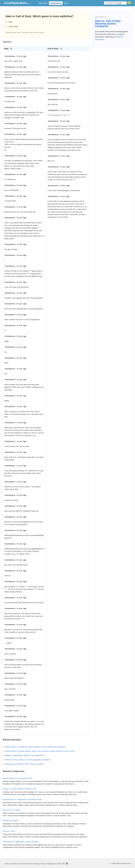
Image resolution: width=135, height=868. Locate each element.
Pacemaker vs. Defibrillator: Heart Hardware (21, 842)
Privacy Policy (40, 864)
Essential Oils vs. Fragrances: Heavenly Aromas (22, 799)
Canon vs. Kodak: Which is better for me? (20, 789)
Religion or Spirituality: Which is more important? (25, 755)
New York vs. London (11, 810)
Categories (51, 864)
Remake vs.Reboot (11, 821)
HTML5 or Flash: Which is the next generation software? (28, 760)
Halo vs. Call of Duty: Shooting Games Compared (108, 24)
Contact (14, 864)
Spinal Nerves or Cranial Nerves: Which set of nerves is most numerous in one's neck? (40, 751)
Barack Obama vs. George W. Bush (17, 778)
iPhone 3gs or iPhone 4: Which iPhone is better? (24, 764)
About (7, 864)
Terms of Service (26, 864)
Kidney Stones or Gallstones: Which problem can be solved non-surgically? (35, 747)
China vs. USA (9, 831)
